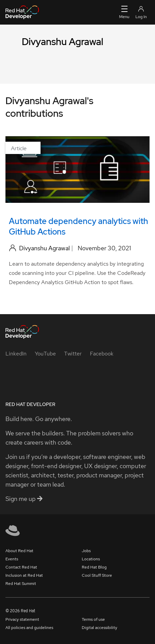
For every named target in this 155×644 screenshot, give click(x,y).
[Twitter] (73, 354)
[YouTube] (45, 354)
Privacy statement (22, 619)
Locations (91, 559)
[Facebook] (102, 354)
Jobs (86, 551)
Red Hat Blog (94, 567)
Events (12, 559)
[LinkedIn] (16, 354)
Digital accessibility (99, 628)
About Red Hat (19, 551)
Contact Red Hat (21, 567)
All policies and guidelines (29, 628)
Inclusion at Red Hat (24, 575)
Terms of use (93, 619)
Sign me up (24, 499)
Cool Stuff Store (97, 575)
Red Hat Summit (21, 584)
